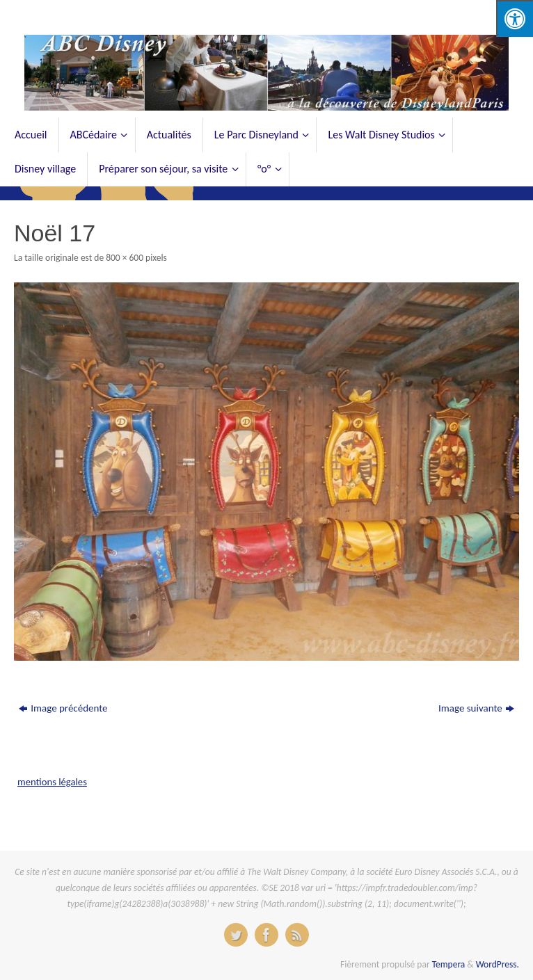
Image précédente (63, 708)
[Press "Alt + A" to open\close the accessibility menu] (515, 18)
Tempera (449, 964)
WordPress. (498, 964)
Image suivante (476, 708)
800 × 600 (125, 258)
